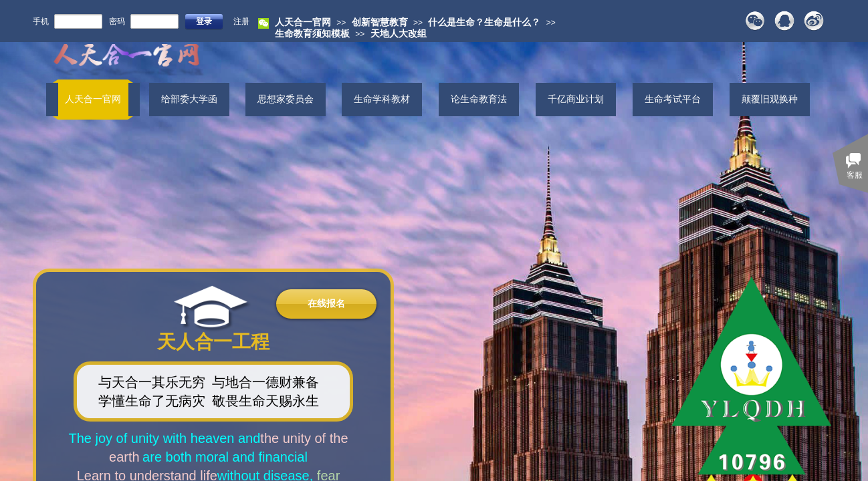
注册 (241, 21)
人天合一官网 (303, 22)
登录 (204, 21)
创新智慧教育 (380, 22)
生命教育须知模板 (312, 34)
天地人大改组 (399, 34)
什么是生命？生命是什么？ (484, 22)
